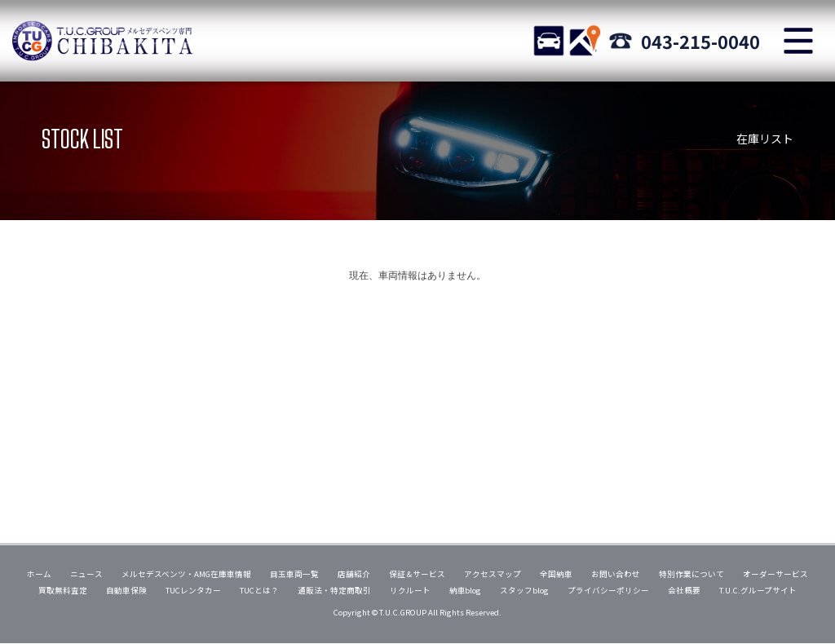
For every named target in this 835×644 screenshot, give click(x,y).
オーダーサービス (775, 574)
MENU (798, 41)
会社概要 (684, 590)
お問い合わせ (616, 574)
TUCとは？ (259, 590)
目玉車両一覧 (294, 574)
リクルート (410, 590)
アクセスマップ (493, 574)
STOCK (549, 41)
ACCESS (585, 41)
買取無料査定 (63, 590)
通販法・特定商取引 (334, 590)
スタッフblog (524, 590)
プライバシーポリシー (608, 590)
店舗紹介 (354, 574)
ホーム (39, 574)
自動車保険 (126, 590)
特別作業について (691, 574)
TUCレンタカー (193, 590)
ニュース (86, 574)
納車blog (466, 590)
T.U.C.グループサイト (758, 590)
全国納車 (556, 574)
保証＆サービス (417, 574)
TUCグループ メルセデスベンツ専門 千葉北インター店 (102, 41)
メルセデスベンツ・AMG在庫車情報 (186, 574)
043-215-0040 (700, 41)
